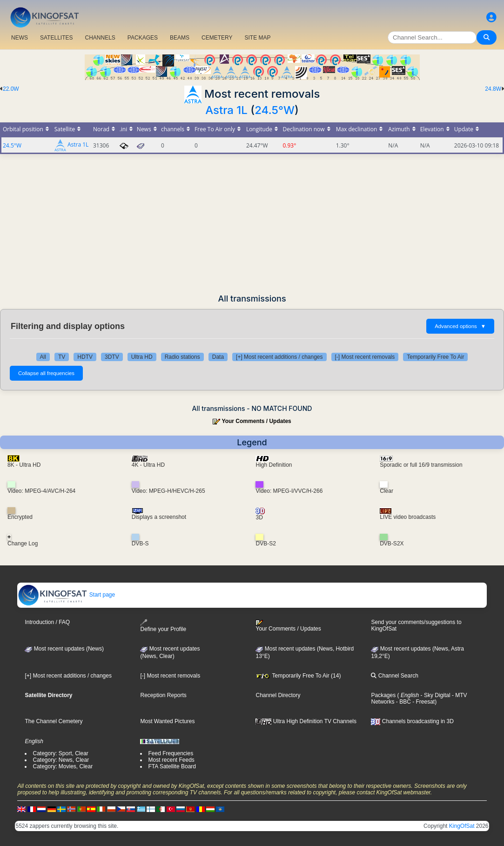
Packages (383, 695)
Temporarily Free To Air (435, 357)
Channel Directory (278, 695)
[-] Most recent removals (365, 357)
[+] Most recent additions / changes (279, 357)
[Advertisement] (252, 224)
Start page (66, 595)
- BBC (403, 702)
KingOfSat (462, 826)
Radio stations (182, 357)
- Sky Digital (434, 695)
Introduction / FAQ (47, 622)
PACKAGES (143, 38)
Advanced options (460, 326)
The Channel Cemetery (54, 721)
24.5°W (275, 110)
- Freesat (423, 702)
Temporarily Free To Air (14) (298, 676)
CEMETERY (217, 38)
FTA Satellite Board (172, 766)
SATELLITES (56, 38)
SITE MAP (257, 38)
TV (62, 357)
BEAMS (180, 38)
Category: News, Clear (61, 760)
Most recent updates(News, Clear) (170, 652)
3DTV (112, 357)
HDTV (85, 357)
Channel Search (394, 676)
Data (218, 357)
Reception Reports (163, 695)
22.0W (11, 89)
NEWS (20, 38)
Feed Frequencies (171, 753)
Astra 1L (226, 110)
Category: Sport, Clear (60, 753)
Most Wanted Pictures (167, 721)
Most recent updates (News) (64, 649)
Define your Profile (163, 626)
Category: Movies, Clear (63, 766)
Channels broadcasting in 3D (412, 721)
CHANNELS (100, 38)
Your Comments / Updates (257, 421)
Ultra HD (142, 357)
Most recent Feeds (171, 760)
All (43, 357)
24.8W (493, 89)
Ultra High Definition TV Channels (306, 721)
